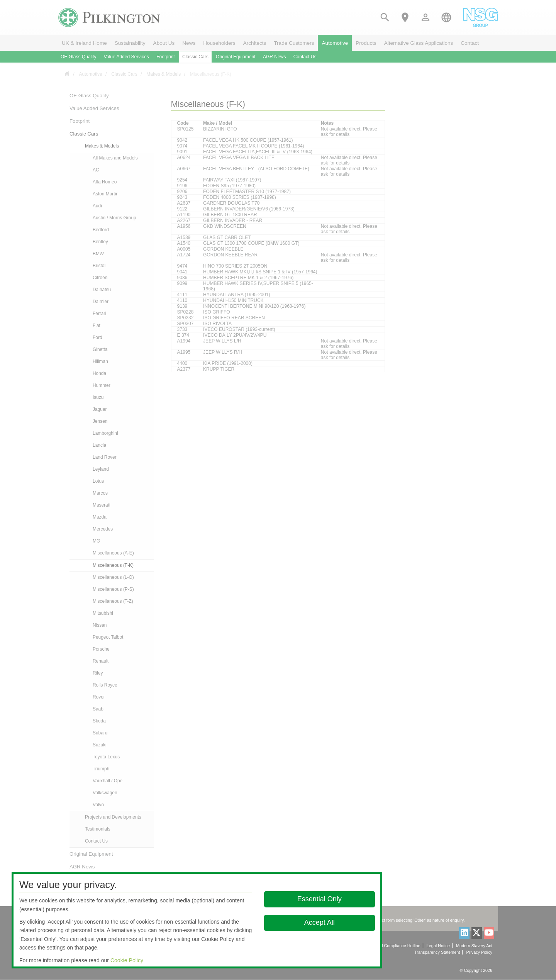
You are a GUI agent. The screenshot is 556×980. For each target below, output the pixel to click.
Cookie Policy (127, 960)
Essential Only (320, 899)
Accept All (320, 922)
